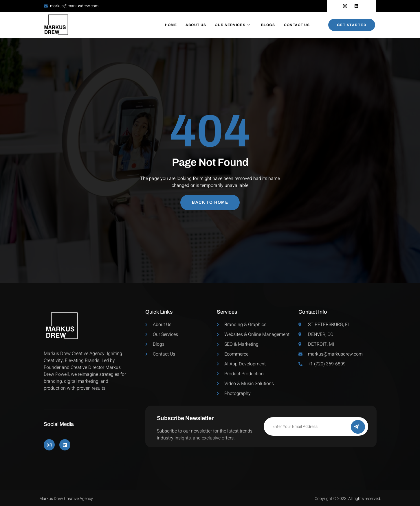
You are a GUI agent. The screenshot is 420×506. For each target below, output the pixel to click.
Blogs (268, 25)
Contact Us (297, 25)
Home (171, 25)
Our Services (233, 25)
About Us (196, 25)
